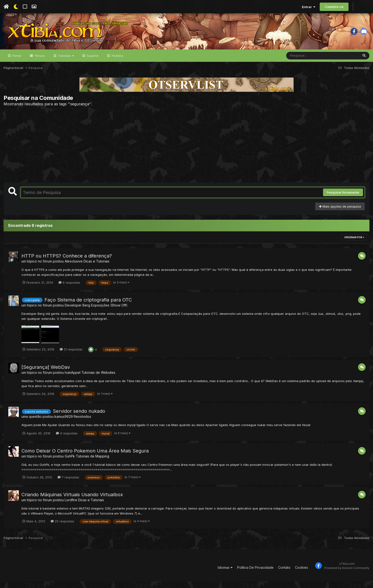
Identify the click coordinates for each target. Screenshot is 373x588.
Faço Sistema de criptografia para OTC (88, 306)
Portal (16, 62)
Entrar (309, 7)
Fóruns (39, 62)
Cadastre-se (334, 7)
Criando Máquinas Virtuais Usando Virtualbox (72, 501)
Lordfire (71, 507)
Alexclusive (74, 268)
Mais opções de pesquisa (340, 213)
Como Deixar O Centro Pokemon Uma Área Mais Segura (85, 457)
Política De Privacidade (255, 574)
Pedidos (117, 62)
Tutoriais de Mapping (93, 463)
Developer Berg (77, 312)
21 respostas (71, 356)
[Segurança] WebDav (46, 374)
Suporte (92, 62)
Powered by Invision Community (347, 575)
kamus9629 (64, 423)
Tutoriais (65, 62)
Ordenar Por (354, 244)
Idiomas (225, 574)
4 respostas (69, 289)
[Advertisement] (186, 151)
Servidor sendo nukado (79, 418)
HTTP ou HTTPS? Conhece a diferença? (67, 263)
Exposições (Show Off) (109, 312)
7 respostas (68, 484)
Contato (284, 574)
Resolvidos (82, 423)
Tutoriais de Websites (98, 379)
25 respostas (62, 528)
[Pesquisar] (304, 62)
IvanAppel (73, 379)
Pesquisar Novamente (343, 199)
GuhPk (70, 463)
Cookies (302, 574)
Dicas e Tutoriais (96, 268)
